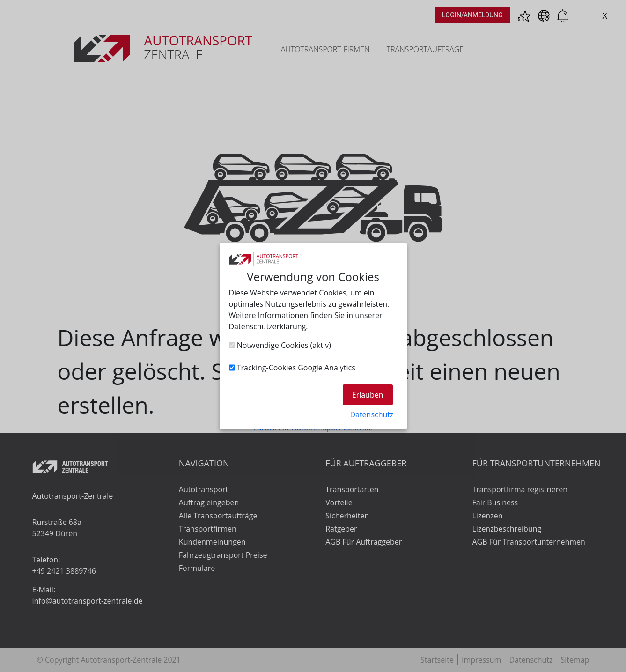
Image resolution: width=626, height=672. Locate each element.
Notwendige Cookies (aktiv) (280, 345)
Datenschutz (372, 414)
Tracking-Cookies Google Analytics (292, 368)
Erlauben (368, 395)
